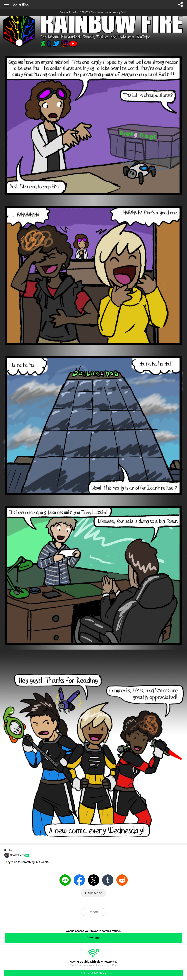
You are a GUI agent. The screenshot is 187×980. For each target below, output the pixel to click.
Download (93, 938)
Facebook (79, 880)
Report (93, 912)
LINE (65, 880)
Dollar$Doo (21, 4)
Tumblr (108, 880)
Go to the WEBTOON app (93, 973)
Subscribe (95, 893)
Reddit (122, 880)
